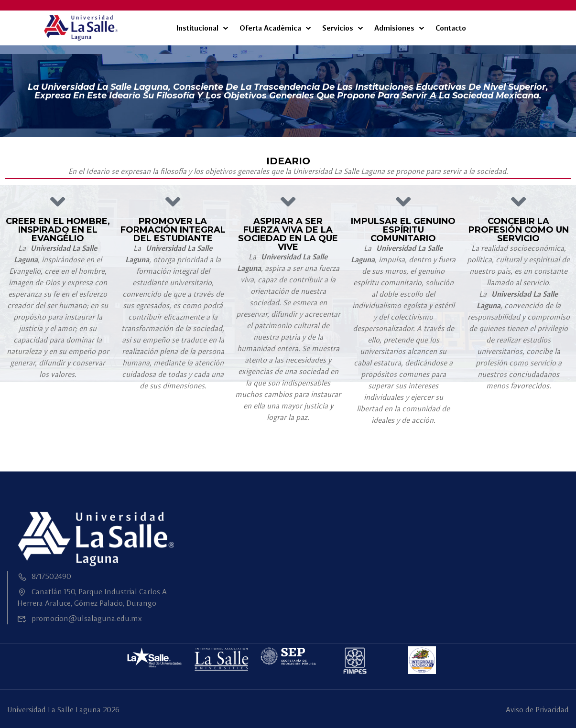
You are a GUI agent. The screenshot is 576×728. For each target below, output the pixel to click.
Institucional (197, 28)
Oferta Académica (270, 28)
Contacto (451, 28)
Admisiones (394, 28)
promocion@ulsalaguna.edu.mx (80, 618)
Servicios (338, 28)
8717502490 (44, 576)
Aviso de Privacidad (537, 710)
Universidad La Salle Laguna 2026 (63, 710)
